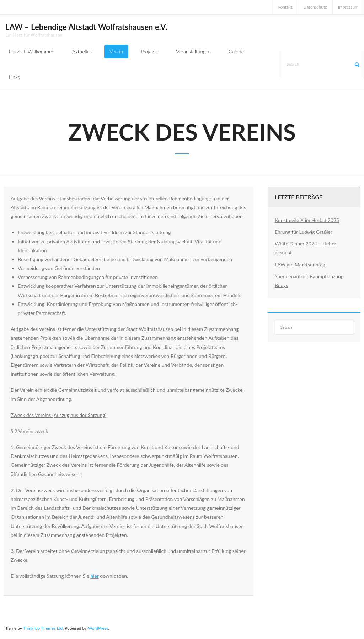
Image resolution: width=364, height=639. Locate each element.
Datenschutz (315, 7)
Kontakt (285, 7)
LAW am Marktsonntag (300, 265)
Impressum (348, 7)
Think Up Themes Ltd (43, 628)
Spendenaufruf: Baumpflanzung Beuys (309, 281)
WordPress (98, 628)
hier (94, 576)
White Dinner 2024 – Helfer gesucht (306, 248)
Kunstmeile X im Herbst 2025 (307, 220)
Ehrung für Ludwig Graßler (304, 232)
